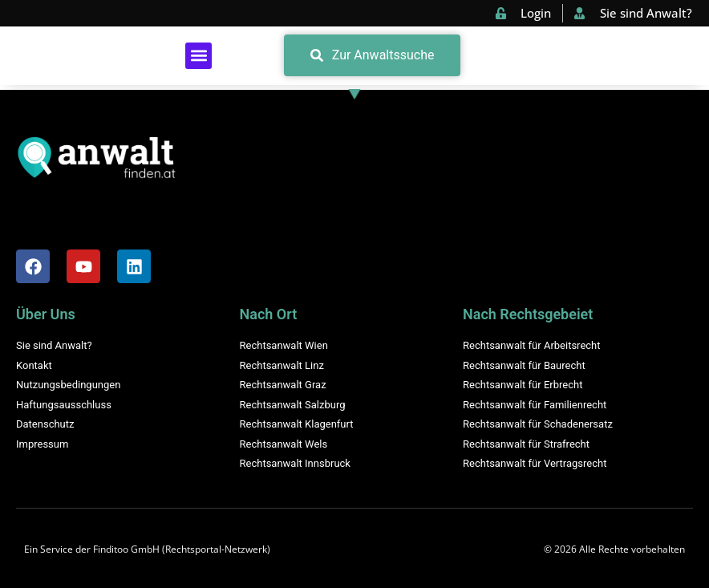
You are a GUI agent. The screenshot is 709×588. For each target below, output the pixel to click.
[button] (199, 56)
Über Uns (46, 314)
